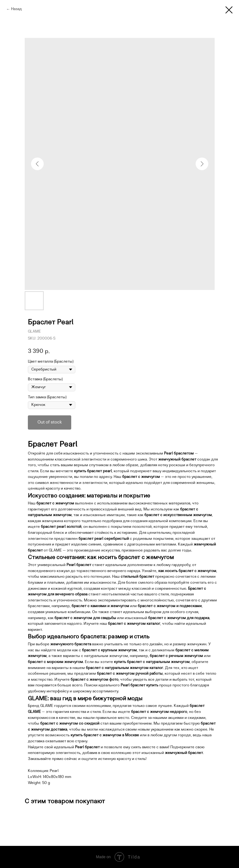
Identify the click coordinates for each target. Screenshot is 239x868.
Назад (16, 9)
